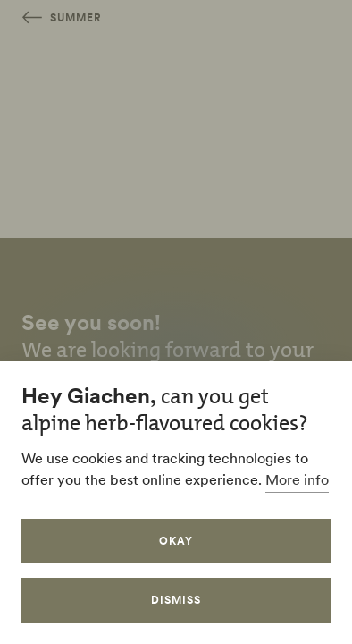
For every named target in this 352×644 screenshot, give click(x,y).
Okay (176, 541)
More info (297, 479)
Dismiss (176, 600)
